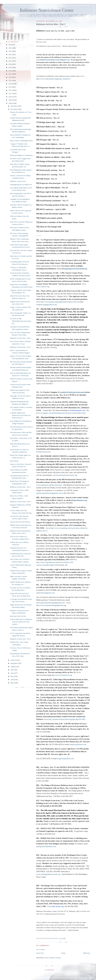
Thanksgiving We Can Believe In (21, 185)
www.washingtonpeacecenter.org (48, 874)
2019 (10, 67)
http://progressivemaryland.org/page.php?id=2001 (67, 719)
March (13, 683)
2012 (10, 90)
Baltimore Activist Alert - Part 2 (20, 338)
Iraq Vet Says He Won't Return (20, 522)
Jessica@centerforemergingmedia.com (50, 603)
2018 (10, 71)
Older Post (87, 953)
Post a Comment (40, 950)
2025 (10, 48)
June (12, 673)
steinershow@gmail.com (45, 593)
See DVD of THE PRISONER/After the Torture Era (21, 321)
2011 (10, 93)
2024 (10, 51)
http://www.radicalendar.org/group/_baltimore (53, 79)
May (12, 676)
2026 (10, 45)
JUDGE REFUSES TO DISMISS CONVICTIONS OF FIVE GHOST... (21, 622)
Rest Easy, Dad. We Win (18, 616)
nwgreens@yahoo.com (78, 744)
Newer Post (40, 953)
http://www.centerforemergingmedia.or (51, 605)
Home (63, 953)
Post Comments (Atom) (53, 958)
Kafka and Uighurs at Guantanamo (21, 155)
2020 (10, 64)
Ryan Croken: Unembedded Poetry (21, 141)
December (14, 106)
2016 (10, 77)
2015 (10, 80)
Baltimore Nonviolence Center (47, 10)
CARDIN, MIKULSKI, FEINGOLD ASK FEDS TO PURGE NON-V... (20, 415)
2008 (10, 103)
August (13, 667)
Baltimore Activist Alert (18, 181)
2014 (10, 84)
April (12, 680)
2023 (10, 54)
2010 (10, 97)
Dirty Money (14, 461)
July (12, 670)
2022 (10, 58)
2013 (10, 87)
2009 (10, 100)
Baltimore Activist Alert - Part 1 (20, 347)
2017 (10, 74)
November (14, 109)
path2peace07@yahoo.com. (46, 846)
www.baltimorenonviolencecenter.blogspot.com (53, 60)
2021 (10, 61)
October (13, 660)
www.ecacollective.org (63, 675)
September (14, 663)
